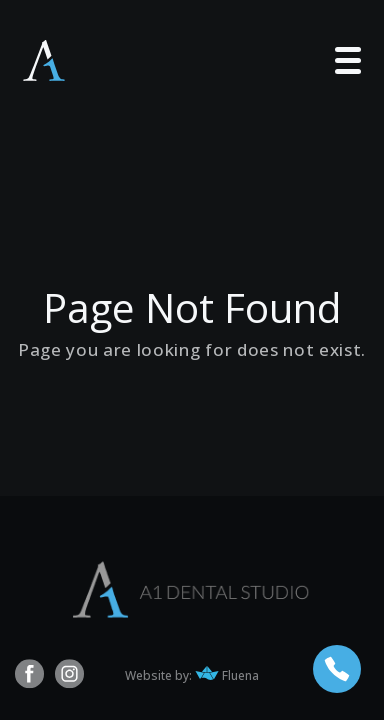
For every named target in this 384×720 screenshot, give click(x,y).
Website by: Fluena (192, 675)
